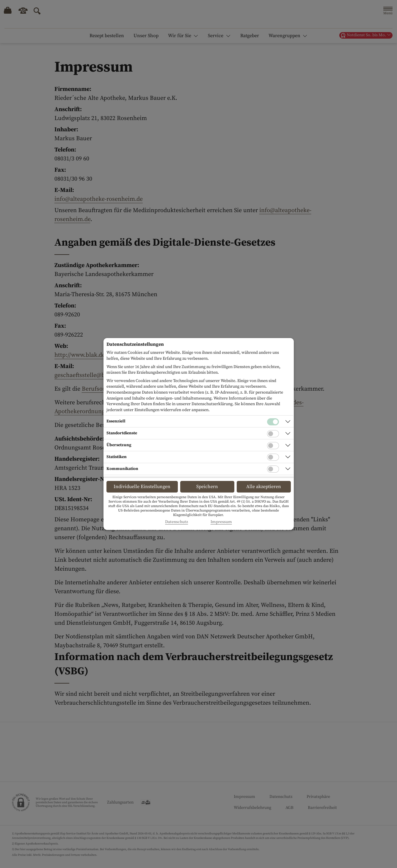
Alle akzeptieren (264, 487)
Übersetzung (119, 445)
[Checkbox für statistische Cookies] (273, 457)
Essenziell (116, 421)
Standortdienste (122, 433)
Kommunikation (122, 469)
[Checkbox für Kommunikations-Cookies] (273, 469)
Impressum (221, 522)
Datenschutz (176, 522)
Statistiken (117, 457)
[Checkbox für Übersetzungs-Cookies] (273, 446)
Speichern (207, 487)
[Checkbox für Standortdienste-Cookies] (273, 434)
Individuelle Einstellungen (142, 487)
